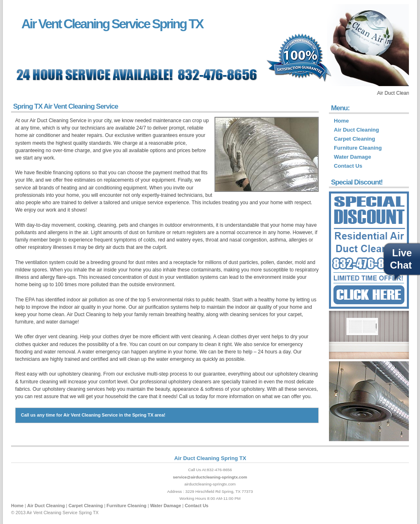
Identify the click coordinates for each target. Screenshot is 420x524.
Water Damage (353, 157)
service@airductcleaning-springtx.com (210, 477)
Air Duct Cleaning (356, 130)
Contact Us (348, 166)
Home (341, 121)
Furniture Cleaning (358, 148)
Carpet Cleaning (355, 139)
